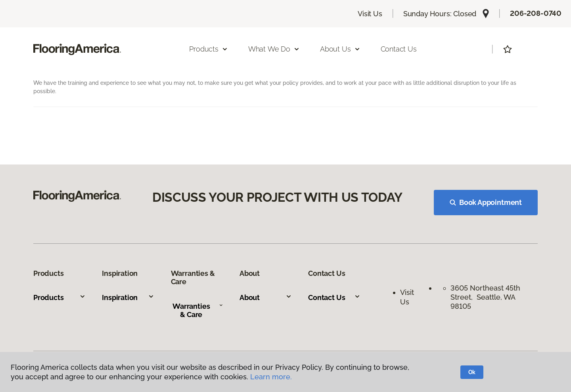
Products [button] (209, 49)
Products (59, 297)
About (266, 297)
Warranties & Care (198, 311)
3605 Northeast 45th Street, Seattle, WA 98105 (485, 297)
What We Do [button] (274, 49)
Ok (472, 372)
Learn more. (271, 377)
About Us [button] (340, 49)
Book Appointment (486, 202)
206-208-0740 (536, 13)
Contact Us (399, 49)
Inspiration (128, 297)
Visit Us (370, 14)
